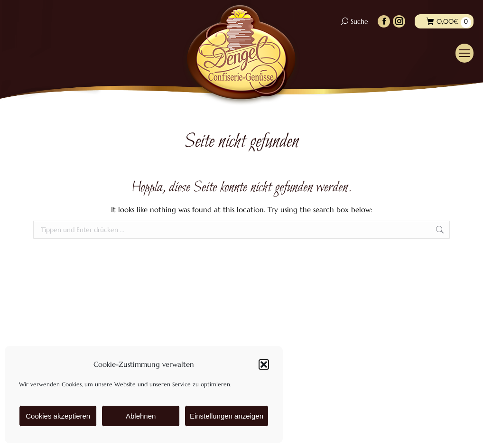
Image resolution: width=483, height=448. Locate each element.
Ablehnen (141, 416)
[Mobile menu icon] (464, 53)
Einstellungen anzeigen (227, 416)
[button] (264, 364)
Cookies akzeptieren (58, 416)
